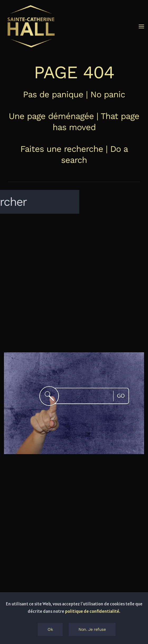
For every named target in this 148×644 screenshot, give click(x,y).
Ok (50, 629)
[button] (141, 26)
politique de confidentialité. (93, 611)
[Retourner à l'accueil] (30, 26)
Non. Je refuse (92, 629)
